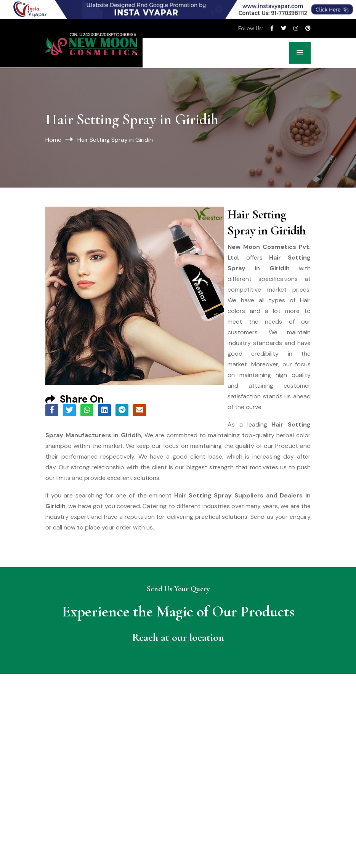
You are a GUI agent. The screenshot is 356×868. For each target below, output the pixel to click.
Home (53, 140)
